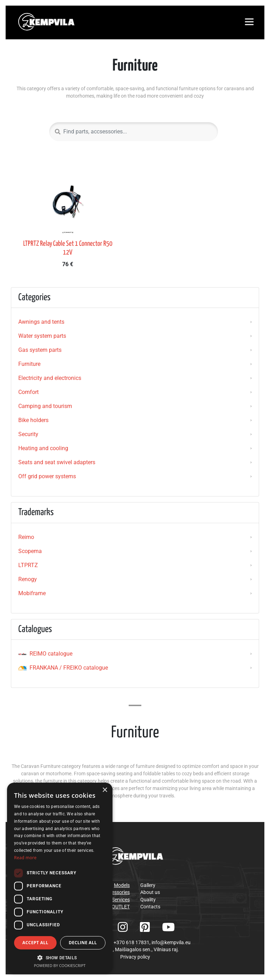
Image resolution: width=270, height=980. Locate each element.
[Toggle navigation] (249, 22)
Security (28, 434)
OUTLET (121, 907)
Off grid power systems (47, 476)
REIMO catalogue (45, 654)
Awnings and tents (41, 322)
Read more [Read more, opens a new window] (25, 858)
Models (122, 885)
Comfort (28, 392)
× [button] (105, 790)
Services (121, 900)
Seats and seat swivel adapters (57, 462)
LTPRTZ (28, 565)
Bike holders (33, 420)
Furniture (29, 364)
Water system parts (42, 336)
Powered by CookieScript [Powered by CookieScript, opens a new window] (60, 965)
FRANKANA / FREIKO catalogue (63, 668)
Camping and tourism (45, 406)
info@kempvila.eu (171, 942)
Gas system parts (40, 350)
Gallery (148, 885)
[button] (60, 958)
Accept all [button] (36, 943)
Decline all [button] (83, 943)
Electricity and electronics (50, 378)
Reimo (26, 537)
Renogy (28, 579)
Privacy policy (135, 957)
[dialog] (60, 878)
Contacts (150, 907)
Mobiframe (32, 593)
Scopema (30, 551)
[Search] (134, 132)
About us (150, 892)
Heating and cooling (43, 448)
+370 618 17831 (131, 942)
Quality (148, 900)
